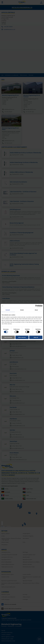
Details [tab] (22, 310)
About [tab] (36, 310)
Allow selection (22, 337)
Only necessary (8, 337)
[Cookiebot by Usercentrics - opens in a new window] (36, 306)
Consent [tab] (8, 310)
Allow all (36, 337)
